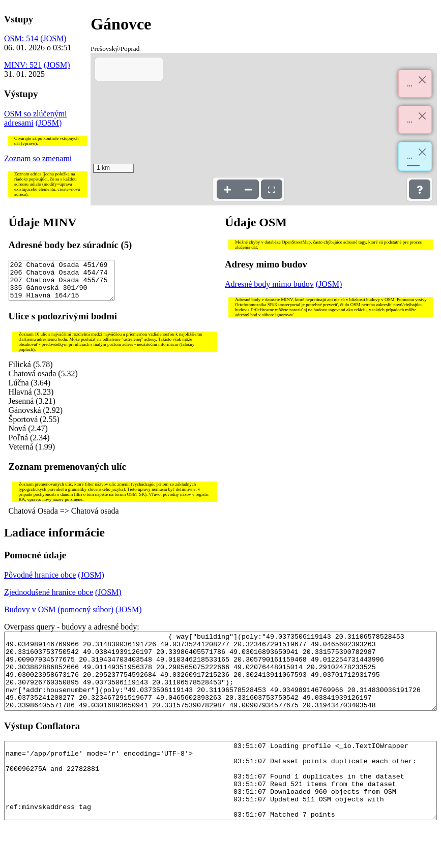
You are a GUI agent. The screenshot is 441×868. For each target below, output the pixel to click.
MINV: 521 (23, 65)
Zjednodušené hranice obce (49, 600)
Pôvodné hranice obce (40, 582)
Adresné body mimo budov (269, 284)
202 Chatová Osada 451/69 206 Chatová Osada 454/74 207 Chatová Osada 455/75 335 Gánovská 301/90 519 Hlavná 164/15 (62, 284)
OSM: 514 (21, 38)
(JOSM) (53, 38)
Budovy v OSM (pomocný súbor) (59, 617)
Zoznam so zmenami (38, 158)
